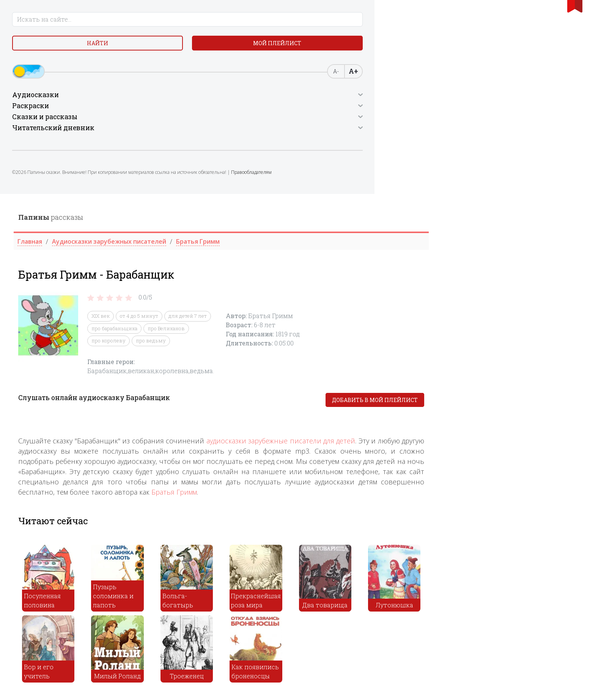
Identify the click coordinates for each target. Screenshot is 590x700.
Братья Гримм (322, 298)
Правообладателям (71, 192)
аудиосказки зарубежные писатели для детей (428, 247)
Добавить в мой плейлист (522, 206)
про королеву (256, 147)
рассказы (198, 23)
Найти (39, 49)
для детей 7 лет (335, 122)
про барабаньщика (262, 134)
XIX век (248, 122)
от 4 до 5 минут (287, 122)
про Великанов (314, 134)
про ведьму (298, 147)
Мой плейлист (99, 49)
